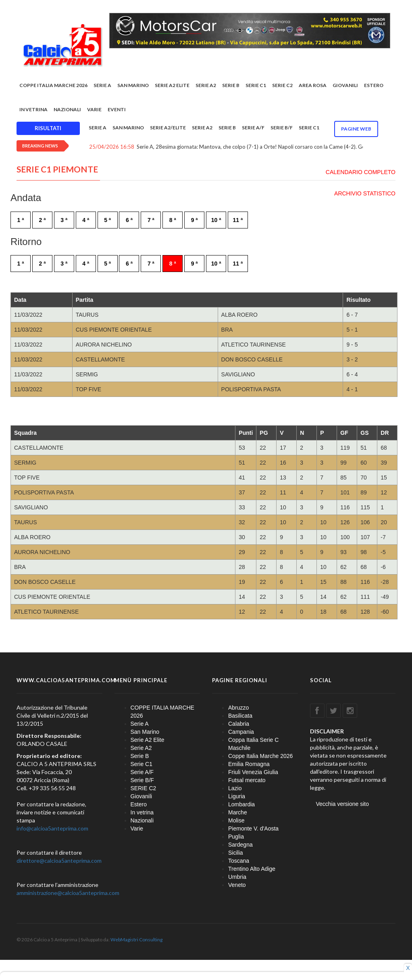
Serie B (231, 85)
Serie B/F (282, 128)
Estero (374, 85)
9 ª (195, 220)
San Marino (133, 85)
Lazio (235, 788)
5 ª (107, 220)
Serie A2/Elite (168, 128)
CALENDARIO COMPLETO (361, 172)
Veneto (237, 885)
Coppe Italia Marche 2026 (260, 756)
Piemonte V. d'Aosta (253, 828)
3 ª (64, 220)
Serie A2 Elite (172, 85)
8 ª (173, 220)
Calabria (239, 724)
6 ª (129, 220)
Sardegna (240, 845)
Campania (241, 732)
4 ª (86, 220)
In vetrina (33, 109)
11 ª (238, 220)
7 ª (151, 220)
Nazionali (67, 109)
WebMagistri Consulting (136, 940)
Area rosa (313, 85)
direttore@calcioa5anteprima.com (59, 861)
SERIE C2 (282, 85)
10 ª (216, 220)
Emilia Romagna (249, 764)
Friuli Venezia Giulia (253, 772)
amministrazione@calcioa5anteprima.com (68, 893)
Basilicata (240, 716)
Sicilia (236, 853)
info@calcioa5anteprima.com (52, 828)
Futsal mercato (247, 780)
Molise (236, 820)
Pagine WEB (356, 129)
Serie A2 (206, 85)
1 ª (21, 220)
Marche (238, 812)
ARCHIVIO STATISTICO (365, 193)
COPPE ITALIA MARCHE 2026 (53, 85)
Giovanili (345, 85)
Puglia (236, 837)
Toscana (239, 861)
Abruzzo (238, 708)
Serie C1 (256, 85)
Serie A (102, 85)
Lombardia (241, 804)
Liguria (237, 796)
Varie (94, 109)
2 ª (42, 220)
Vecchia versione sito (343, 804)
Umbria (237, 877)
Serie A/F (253, 128)
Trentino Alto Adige (252, 869)
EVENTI (117, 109)
